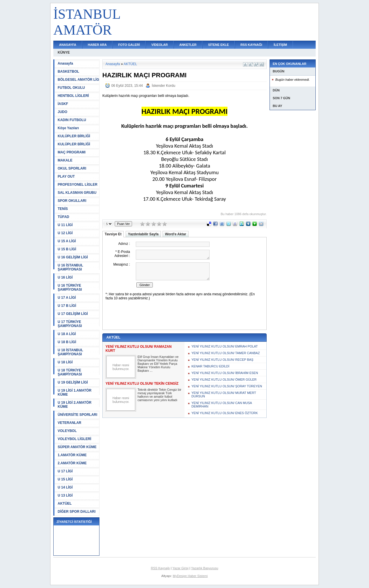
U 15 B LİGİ (67, 249)
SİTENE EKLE (219, 45)
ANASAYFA (68, 45)
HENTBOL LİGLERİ (73, 96)
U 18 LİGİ (65, 362)
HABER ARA (97, 45)
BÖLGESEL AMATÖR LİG (78, 80)
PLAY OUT (66, 176)
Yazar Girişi (180, 568)
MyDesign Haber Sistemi (190, 576)
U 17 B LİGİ (67, 306)
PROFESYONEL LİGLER (78, 185)
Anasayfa (65, 63)
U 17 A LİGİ (67, 298)
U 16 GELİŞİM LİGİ (73, 257)
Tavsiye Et (113, 234)
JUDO (62, 112)
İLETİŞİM (280, 45)
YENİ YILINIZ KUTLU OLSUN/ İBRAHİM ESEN (225, 373)
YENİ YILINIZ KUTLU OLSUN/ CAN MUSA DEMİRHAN (222, 405)
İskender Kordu (163, 86)
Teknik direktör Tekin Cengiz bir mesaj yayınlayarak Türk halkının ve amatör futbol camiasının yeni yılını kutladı (159, 395)
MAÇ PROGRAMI (72, 152)
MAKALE (65, 160)
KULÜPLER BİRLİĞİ (74, 136)
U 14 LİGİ (65, 487)
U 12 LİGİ (65, 233)
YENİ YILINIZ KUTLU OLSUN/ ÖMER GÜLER (224, 380)
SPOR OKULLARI (72, 201)
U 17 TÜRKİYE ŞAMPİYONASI (70, 324)
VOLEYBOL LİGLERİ (74, 439)
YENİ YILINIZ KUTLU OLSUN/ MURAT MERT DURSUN (224, 394)
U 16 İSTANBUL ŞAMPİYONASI (70, 267)
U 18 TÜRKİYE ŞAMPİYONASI (70, 372)
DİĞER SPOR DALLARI (77, 512)
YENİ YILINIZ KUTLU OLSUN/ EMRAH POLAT (225, 346)
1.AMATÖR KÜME (72, 455)
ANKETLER (188, 45)
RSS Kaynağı (160, 568)
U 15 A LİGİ (67, 241)
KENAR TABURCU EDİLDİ (210, 366)
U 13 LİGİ (65, 495)
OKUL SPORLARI (72, 168)
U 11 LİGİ (65, 225)
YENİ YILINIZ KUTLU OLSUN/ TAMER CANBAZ (226, 353)
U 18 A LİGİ (67, 334)
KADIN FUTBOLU (72, 120)
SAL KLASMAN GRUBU (77, 193)
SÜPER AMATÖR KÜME (77, 447)
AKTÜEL (65, 504)
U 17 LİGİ (65, 471)
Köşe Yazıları (68, 128)
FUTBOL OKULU (71, 88)
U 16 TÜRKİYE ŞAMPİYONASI (70, 288)
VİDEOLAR (160, 45)
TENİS (63, 209)
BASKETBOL (68, 72)
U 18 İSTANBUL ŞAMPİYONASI (70, 352)
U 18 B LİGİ (67, 342)
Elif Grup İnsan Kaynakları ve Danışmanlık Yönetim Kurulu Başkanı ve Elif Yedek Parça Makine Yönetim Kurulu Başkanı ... (158, 364)
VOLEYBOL (67, 431)
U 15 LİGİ (65, 479)
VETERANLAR (69, 423)
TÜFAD (63, 217)
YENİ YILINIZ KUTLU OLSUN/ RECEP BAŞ (222, 360)
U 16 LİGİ (65, 277)
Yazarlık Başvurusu (205, 568)
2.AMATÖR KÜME (72, 463)
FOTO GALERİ (129, 45)
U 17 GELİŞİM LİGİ (73, 314)
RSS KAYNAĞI (251, 45)
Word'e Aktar (176, 234)
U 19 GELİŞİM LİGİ (73, 382)
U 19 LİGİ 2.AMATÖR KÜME (75, 405)
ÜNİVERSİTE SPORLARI (77, 415)
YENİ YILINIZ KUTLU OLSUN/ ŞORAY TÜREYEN (227, 386)
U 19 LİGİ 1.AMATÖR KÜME (75, 392)
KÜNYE (64, 52)
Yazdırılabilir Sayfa (143, 234)
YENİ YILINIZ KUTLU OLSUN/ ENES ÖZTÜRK (225, 413)
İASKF (63, 104)
